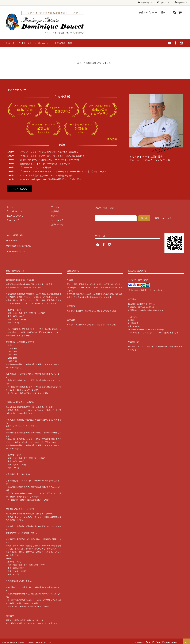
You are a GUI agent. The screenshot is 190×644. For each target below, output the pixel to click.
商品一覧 (10, 43)
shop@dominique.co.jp (79, 286)
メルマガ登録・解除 (62, 43)
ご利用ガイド (25, 43)
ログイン (163, 2)
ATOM (15, 239)
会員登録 (181, 2)
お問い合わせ (42, 43)
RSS (8, 239)
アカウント (145, 2)
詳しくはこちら (20, 189)
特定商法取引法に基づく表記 (19, 243)
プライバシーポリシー (16, 248)
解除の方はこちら (163, 218)
